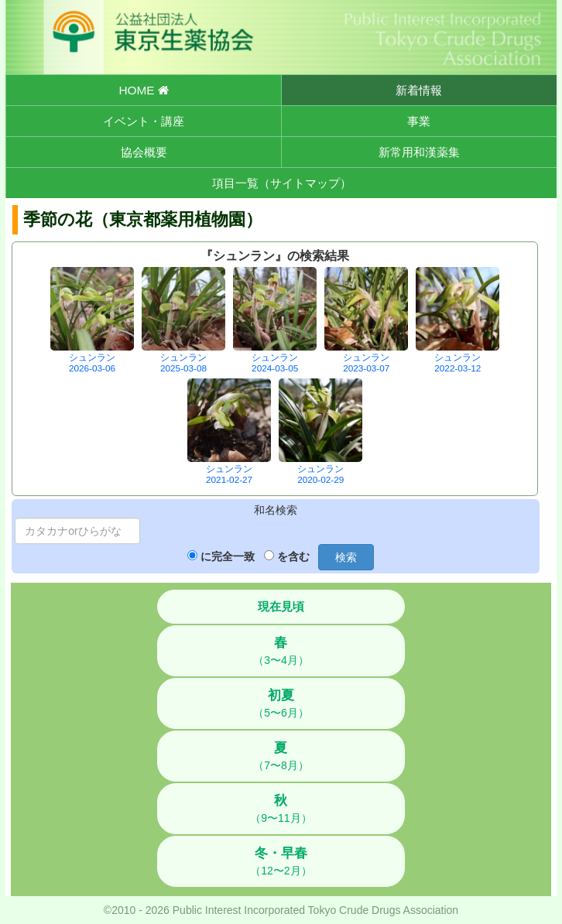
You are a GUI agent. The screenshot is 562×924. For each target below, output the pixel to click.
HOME (143, 90)
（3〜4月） (281, 651)
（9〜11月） (281, 809)
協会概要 (144, 152)
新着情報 (419, 90)
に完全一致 (228, 556)
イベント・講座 (144, 121)
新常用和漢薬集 (419, 152)
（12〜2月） (281, 861)
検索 (346, 557)
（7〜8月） (281, 756)
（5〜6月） (281, 703)
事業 (419, 121)
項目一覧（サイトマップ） (282, 183)
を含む (293, 556)
